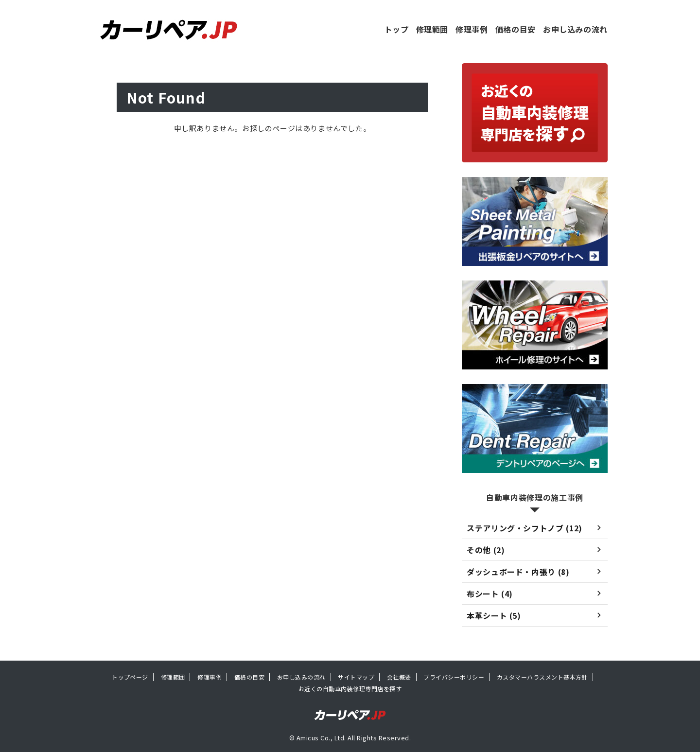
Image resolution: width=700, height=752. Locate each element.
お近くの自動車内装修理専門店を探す (350, 689)
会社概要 (399, 677)
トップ (397, 29)
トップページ (130, 677)
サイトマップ (356, 677)
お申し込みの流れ (575, 29)
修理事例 (472, 29)
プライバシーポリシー (454, 677)
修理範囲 (432, 29)
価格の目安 (516, 29)
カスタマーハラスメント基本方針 (542, 677)
